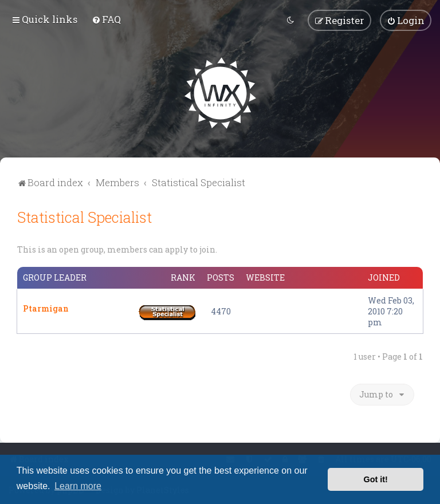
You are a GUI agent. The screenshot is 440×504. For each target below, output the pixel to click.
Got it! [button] (376, 479)
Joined (384, 277)
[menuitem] (106, 19)
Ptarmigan (46, 307)
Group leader (55, 277)
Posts (221, 277)
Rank (183, 277)
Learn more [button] (78, 486)
